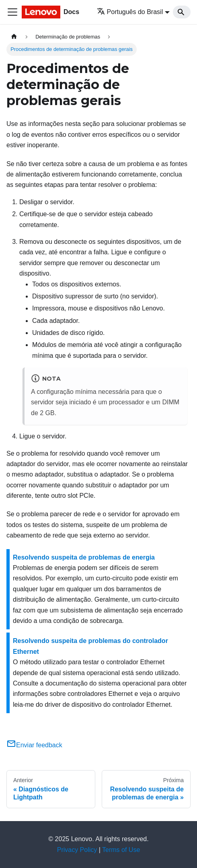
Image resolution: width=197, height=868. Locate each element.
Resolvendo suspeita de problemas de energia (84, 557)
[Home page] (14, 37)
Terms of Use (121, 850)
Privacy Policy (77, 850)
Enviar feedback (34, 745)
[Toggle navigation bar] (12, 12)
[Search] (182, 12)
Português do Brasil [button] (130, 12)
